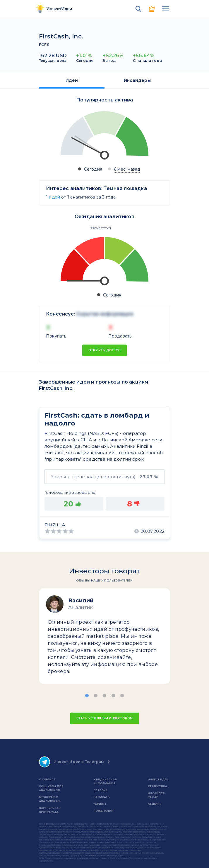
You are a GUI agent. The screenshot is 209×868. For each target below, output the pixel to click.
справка (100, 790)
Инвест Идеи (158, 779)
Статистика (157, 786)
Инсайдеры (137, 80)
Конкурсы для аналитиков (51, 788)
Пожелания (103, 811)
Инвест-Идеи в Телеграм (71, 762)
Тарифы (100, 804)
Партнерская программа (50, 810)
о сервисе (47, 779)
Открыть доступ (104, 350)
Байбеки (155, 804)
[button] (87, 696)
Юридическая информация (105, 781)
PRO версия (152, 9)
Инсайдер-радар (157, 795)
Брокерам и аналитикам (50, 799)
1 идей (53, 197)
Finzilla (55, 525)
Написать (101, 797)
